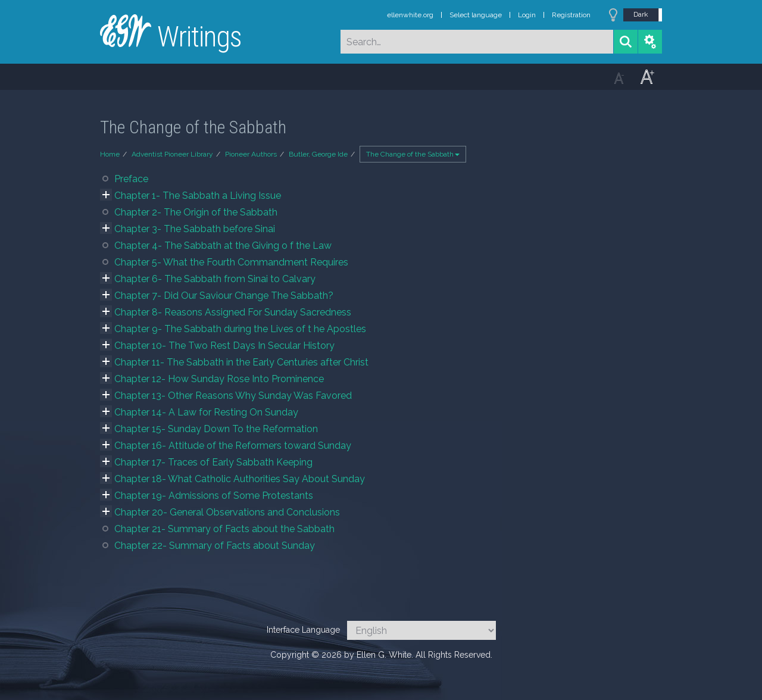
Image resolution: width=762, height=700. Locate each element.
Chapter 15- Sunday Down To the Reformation (216, 429)
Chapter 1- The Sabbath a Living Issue (198, 196)
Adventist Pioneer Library (172, 154)
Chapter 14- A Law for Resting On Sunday (206, 412)
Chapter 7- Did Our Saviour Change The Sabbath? (224, 296)
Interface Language (303, 630)
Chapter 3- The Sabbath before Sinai (195, 229)
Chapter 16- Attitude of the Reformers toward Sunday (233, 446)
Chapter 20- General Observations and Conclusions (227, 512)
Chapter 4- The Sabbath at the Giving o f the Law (223, 246)
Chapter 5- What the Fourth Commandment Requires (231, 262)
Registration (571, 15)
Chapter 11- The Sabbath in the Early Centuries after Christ (241, 362)
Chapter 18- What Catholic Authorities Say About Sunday (240, 479)
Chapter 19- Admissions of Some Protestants (214, 496)
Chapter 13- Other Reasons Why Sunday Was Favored (233, 396)
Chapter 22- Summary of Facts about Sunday (215, 546)
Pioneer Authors (251, 154)
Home (110, 154)
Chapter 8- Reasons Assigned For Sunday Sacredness (233, 312)
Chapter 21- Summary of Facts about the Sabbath (224, 529)
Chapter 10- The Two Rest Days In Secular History (224, 346)
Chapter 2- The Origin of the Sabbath (196, 212)
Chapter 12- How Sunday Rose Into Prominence (219, 379)
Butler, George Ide (318, 154)
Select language (476, 15)
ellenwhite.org (410, 15)
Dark (641, 14)
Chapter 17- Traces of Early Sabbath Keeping (213, 462)
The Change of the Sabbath (413, 154)
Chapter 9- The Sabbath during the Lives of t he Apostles (240, 329)
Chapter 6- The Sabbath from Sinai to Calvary (215, 279)
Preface (131, 179)
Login (527, 15)
